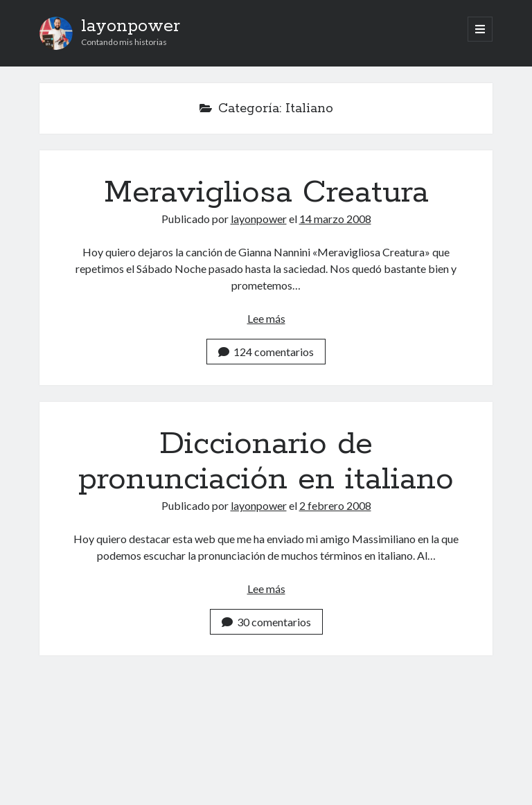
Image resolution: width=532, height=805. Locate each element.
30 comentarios (266, 622)
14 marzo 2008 (335, 219)
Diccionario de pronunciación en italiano (266, 462)
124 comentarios (266, 352)
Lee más (266, 318)
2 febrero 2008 (335, 505)
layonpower (131, 26)
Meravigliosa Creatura (266, 193)
